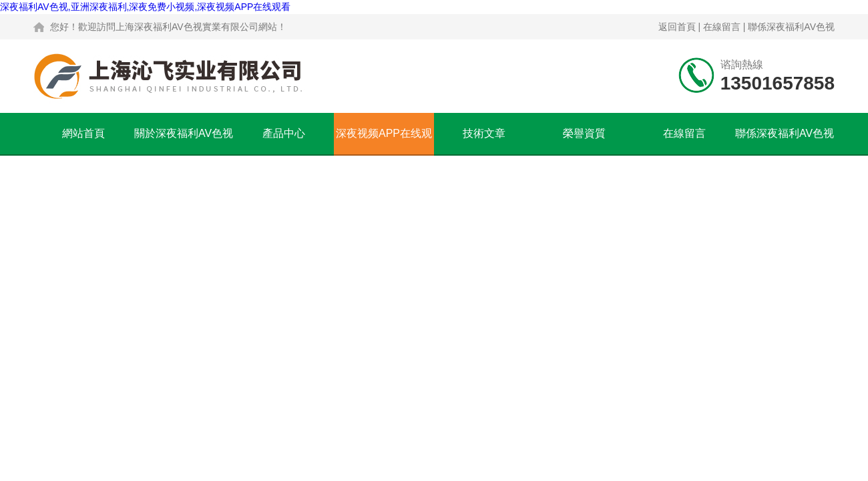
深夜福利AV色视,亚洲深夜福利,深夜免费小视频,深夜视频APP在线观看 (145, 7)
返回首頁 (677, 27)
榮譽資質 (584, 133)
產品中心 (284, 133)
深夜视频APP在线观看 (384, 141)
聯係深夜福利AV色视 (791, 27)
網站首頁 (83, 133)
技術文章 (484, 133)
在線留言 (722, 27)
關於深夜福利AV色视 (184, 133)
